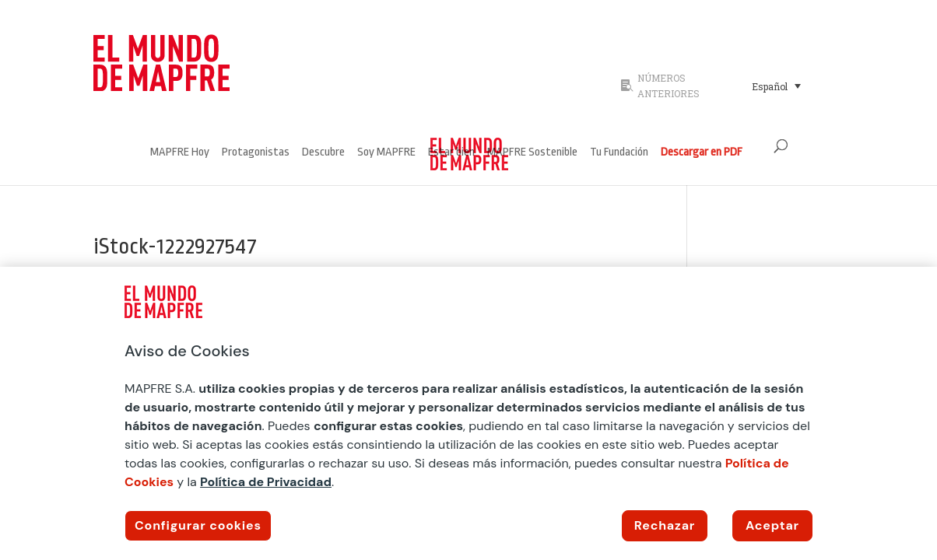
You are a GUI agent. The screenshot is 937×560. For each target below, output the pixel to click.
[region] (468, 413)
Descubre (323, 153)
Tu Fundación (619, 153)
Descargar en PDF (702, 153)
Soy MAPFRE (386, 153)
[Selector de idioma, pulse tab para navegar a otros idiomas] (776, 86)
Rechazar (665, 525)
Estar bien (451, 153)
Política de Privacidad (266, 482)
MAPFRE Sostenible (532, 153)
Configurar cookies (198, 525)
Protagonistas (256, 153)
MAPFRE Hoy (180, 153)
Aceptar (772, 525)
